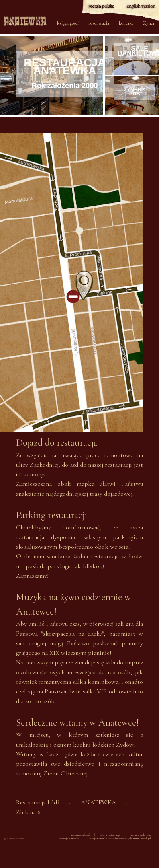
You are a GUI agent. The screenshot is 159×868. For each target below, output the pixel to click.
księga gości (68, 23)
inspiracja (18, 23)
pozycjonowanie (69, 838)
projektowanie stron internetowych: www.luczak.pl (120, 838)
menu (42, 23)
